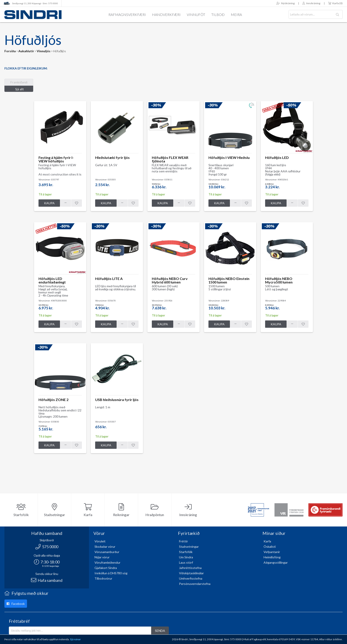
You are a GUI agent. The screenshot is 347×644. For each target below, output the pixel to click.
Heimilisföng (272, 557)
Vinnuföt (196, 14)
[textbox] (311, 14)
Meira (236, 14)
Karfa (88, 510)
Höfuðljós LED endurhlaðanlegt (52, 280)
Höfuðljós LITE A (109, 279)
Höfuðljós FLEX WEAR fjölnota (170, 159)
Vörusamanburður (107, 552)
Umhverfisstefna (191, 578)
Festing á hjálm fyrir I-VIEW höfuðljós (56, 159)
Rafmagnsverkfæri (127, 14)
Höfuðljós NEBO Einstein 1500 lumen (229, 280)
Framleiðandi (19, 82)
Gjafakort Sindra (106, 568)
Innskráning (311, 3)
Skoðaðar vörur (105, 547)
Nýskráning (285, 3)
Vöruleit (100, 541)
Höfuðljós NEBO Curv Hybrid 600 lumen (170, 280)
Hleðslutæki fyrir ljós (112, 157)
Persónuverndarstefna (195, 584)
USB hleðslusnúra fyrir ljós (117, 400)
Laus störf (186, 562)
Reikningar (121, 510)
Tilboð (218, 14)
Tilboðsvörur (103, 578)
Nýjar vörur (102, 557)
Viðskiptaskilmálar (191, 573)
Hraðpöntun (155, 510)
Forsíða (10, 51)
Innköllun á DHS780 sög (111, 573)
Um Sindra (186, 557)
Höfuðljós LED (277, 157)
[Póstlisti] (80, 631)
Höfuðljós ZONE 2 (53, 400)
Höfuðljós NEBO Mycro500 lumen (279, 280)
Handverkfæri (166, 14)
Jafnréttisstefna (190, 568)
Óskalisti (270, 547)
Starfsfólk (21, 510)
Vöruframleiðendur (107, 562)
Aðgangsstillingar (276, 562)
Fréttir (183, 541)
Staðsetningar (55, 510)
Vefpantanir (272, 552)
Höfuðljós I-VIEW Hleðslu (229, 157)
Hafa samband (47, 580)
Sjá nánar (75, 639)
